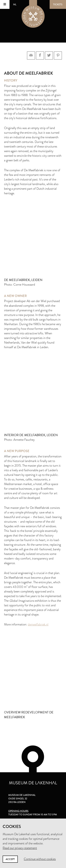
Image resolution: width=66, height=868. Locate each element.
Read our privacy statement (20, 848)
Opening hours (18, 811)
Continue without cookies (40, 859)
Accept (10, 859)
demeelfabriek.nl (38, 624)
